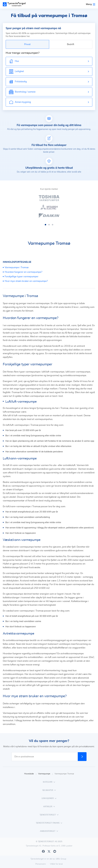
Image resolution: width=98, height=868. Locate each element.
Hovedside (30, 774)
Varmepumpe (46, 774)
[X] (49, 851)
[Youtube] (55, 851)
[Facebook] (43, 851)
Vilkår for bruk (56, 864)
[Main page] (16, 4)
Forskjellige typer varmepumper (22, 277)
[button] (45, 225)
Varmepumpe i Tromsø (17, 267)
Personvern (41, 864)
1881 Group (61, 859)
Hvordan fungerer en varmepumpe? (23, 272)
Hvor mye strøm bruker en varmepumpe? (26, 281)
